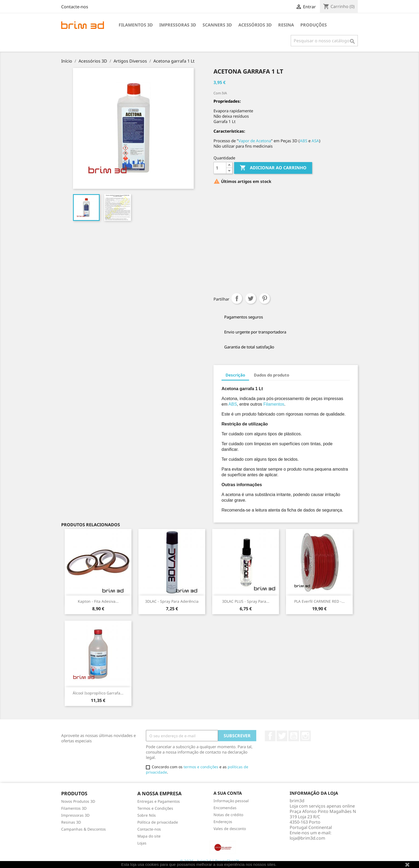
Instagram (305, 736)
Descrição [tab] (235, 375)
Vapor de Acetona (255, 141)
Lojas (142, 843)
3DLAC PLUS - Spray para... (246, 601)
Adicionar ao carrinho (273, 168)
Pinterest (265, 298)
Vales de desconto (230, 829)
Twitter (282, 736)
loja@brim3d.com (307, 838)
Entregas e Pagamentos (159, 801)
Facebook (270, 736)
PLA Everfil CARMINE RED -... (319, 601)
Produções (314, 25)
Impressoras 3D (178, 25)
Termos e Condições (155, 808)
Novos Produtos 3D (78, 801)
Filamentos (274, 404)
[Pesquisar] (324, 41)
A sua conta (228, 793)
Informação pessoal (231, 801)
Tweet (251, 298)
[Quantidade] (220, 168)
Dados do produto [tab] (271, 375)
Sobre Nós (147, 815)
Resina (286, 25)
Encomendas (225, 808)
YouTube (294, 736)
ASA (315, 141)
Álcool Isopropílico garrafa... (98, 693)
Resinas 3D (71, 822)
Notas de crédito (228, 815)
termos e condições (201, 767)
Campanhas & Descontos (84, 829)
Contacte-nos (75, 7)
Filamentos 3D (136, 25)
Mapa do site (149, 836)
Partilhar (237, 298)
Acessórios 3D (255, 25)
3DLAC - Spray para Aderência (172, 601)
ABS (304, 141)
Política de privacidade (158, 822)
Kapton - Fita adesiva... (98, 601)
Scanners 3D (217, 25)
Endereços (223, 822)
